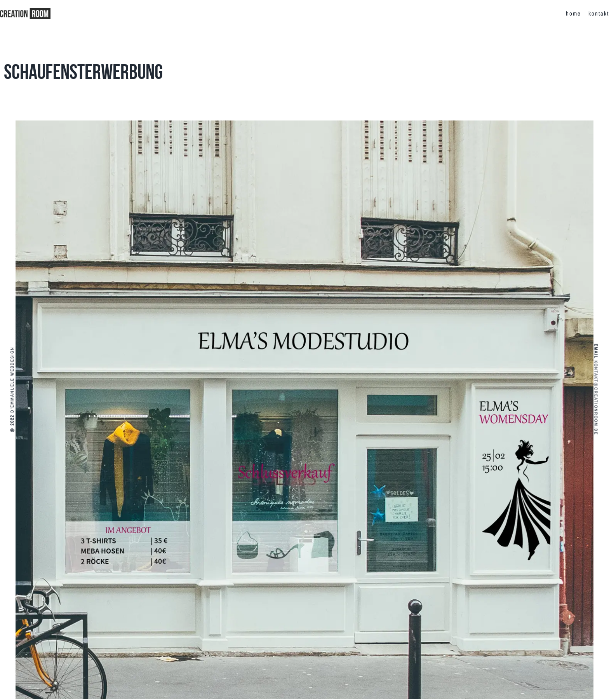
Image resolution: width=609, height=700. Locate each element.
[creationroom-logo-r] (25, 11)
